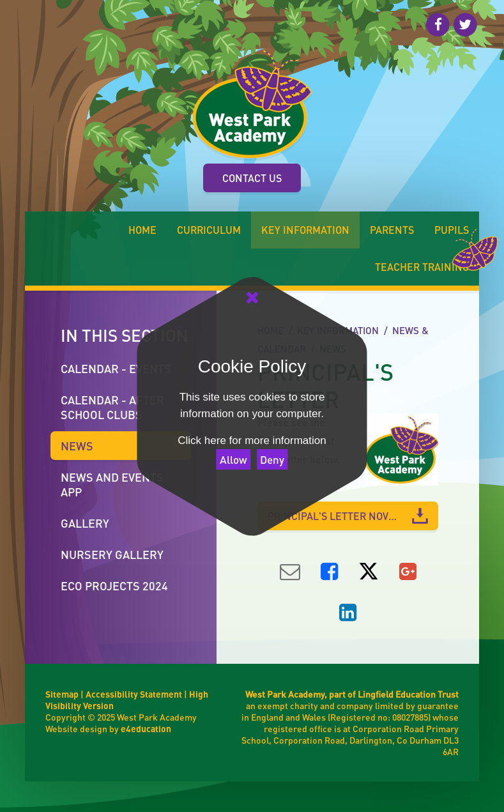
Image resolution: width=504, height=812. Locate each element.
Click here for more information (252, 440)
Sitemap (62, 694)
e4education (146, 728)
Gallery (85, 523)
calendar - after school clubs (112, 407)
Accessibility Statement (134, 694)
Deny (272, 459)
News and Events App (112, 484)
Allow (233, 459)
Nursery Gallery (112, 554)
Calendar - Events (116, 368)
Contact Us (252, 178)
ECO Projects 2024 (114, 586)
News (77, 446)
